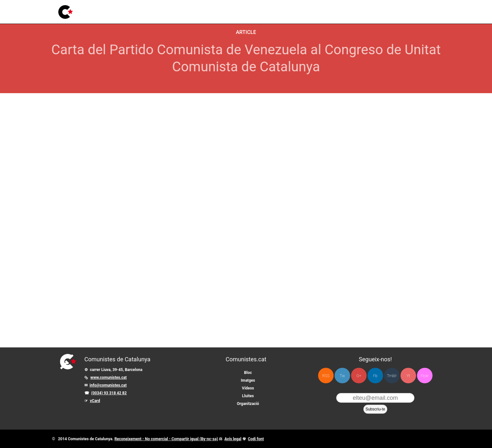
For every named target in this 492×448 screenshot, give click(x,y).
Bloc (132, 11)
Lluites (197, 8)
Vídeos (176, 10)
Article (246, 32)
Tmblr (392, 376)
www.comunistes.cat (109, 377)
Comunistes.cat (246, 359)
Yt (408, 376)
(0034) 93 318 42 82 (109, 393)
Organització (248, 404)
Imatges (153, 11)
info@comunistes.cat (108, 385)
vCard (95, 401)
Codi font (256, 439)
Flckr (425, 376)
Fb (375, 376)
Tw (342, 376)
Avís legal (233, 439)
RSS (326, 376)
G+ (359, 376)
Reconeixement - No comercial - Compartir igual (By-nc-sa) (166, 439)
